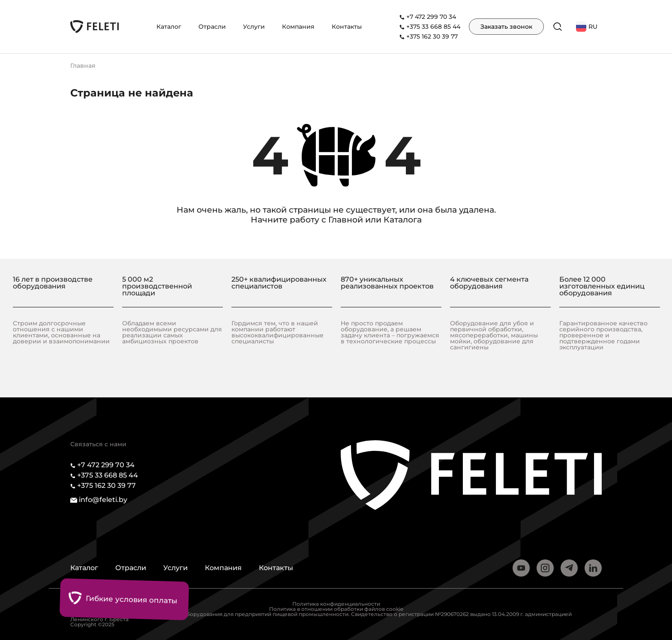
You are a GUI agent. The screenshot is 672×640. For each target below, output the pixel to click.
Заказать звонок (506, 27)
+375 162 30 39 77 (432, 36)
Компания (298, 27)
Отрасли (212, 27)
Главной (346, 220)
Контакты (347, 27)
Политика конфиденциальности (336, 604)
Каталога (403, 220)
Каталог (169, 27)
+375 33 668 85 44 (433, 27)
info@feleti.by (103, 500)
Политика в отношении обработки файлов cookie (336, 609)
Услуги (254, 27)
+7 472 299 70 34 (431, 17)
